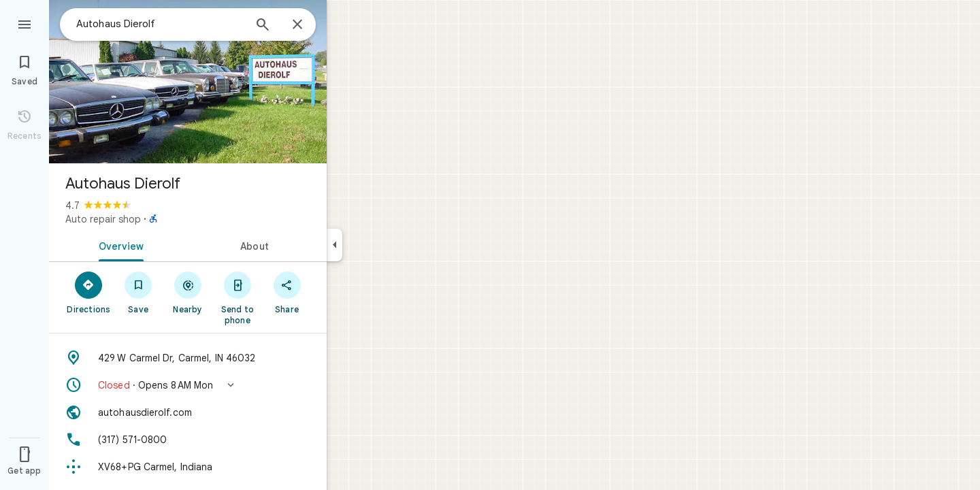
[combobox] (160, 24)
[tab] (118, 245)
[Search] (263, 26)
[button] (188, 385)
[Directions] (89, 292)
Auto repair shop (103, 219)
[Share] (287, 292)
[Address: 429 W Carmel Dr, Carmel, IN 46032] (188, 358)
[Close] (297, 25)
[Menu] (24, 23)
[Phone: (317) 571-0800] (188, 440)
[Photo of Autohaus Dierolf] (188, 82)
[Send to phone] (237, 297)
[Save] (138, 292)
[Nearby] (188, 292)
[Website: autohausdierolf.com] (188, 412)
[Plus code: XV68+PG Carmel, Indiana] (188, 467)
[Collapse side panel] (334, 245)
